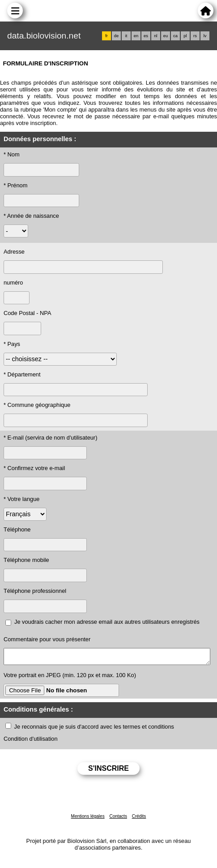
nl (155, 36)
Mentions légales (88, 819)
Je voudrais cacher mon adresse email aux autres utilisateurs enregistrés (107, 622)
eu (166, 36)
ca (175, 36)
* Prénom (15, 185)
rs (195, 36)
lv (205, 36)
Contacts (118, 819)
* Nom (12, 154)
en (136, 36)
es (146, 36)
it (126, 36)
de (116, 36)
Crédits (139, 819)
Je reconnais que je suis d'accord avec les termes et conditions (94, 729)
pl (185, 36)
